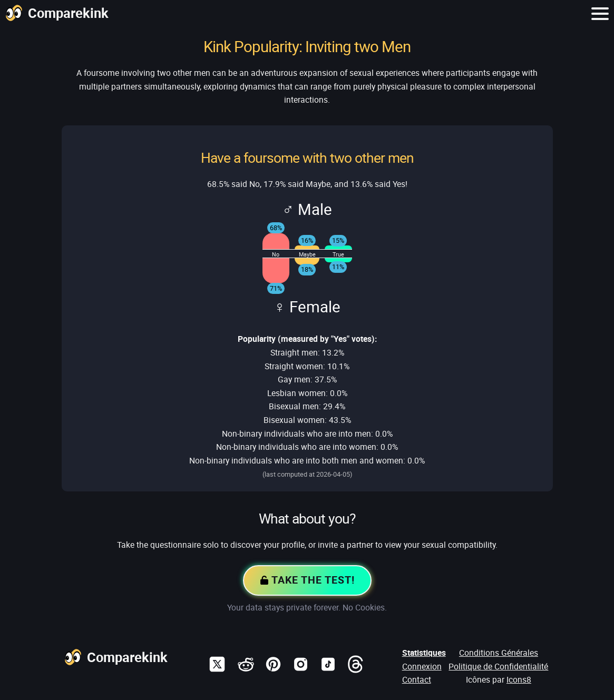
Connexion (422, 666)
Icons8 (519, 679)
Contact (417, 679)
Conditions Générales (499, 653)
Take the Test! (307, 581)
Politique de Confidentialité (498, 666)
